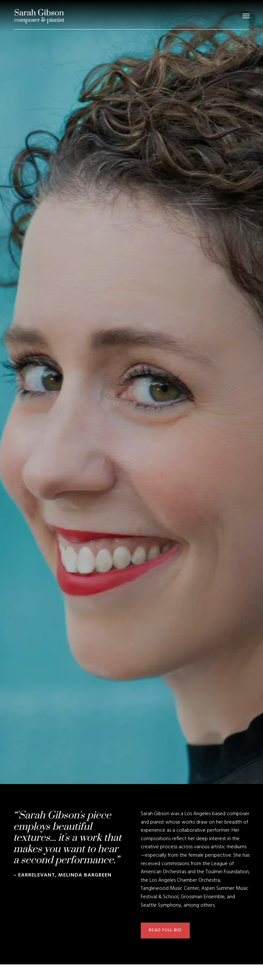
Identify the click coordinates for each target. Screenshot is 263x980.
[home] (39, 16)
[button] (246, 16)
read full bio (165, 930)
